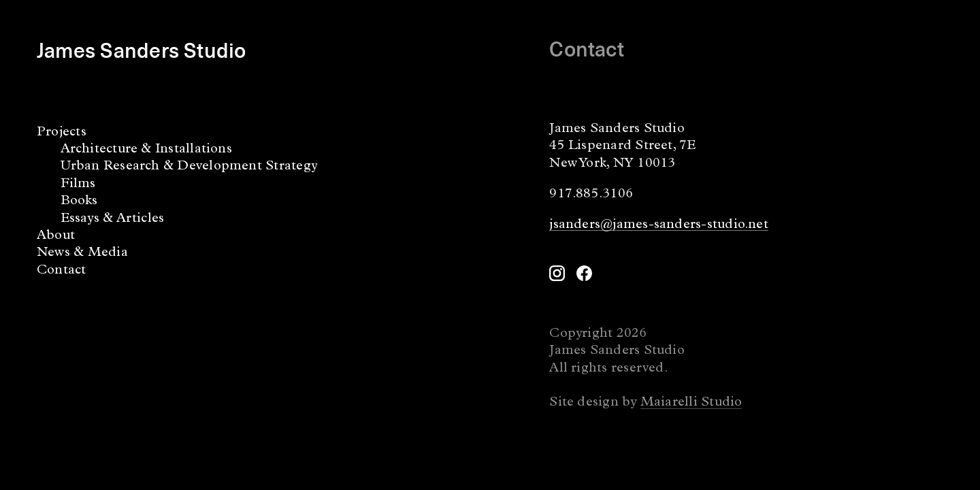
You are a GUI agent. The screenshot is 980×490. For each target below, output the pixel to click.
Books (79, 201)
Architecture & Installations (146, 150)
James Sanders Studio (142, 49)
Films (78, 184)
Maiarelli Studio (691, 403)
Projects (62, 133)
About (56, 236)
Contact (62, 271)
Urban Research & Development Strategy (189, 167)
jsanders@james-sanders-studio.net (659, 225)
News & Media (82, 253)
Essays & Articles (113, 219)
